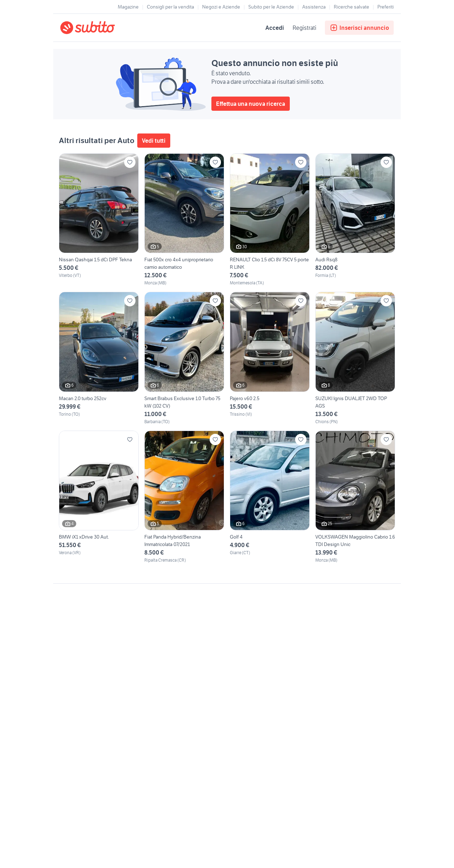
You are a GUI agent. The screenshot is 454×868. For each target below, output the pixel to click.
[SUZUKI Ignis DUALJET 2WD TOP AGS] (355, 358)
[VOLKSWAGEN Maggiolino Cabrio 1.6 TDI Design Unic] (355, 497)
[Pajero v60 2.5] (270, 358)
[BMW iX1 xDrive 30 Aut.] (99, 497)
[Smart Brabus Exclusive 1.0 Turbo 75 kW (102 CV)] (184, 358)
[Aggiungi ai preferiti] (130, 162)
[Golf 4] (270, 497)
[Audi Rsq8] (355, 220)
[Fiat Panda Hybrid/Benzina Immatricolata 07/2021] (184, 497)
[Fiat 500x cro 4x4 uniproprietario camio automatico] (184, 220)
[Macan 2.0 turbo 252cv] (99, 358)
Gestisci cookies (78, 692)
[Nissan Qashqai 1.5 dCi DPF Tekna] (99, 220)
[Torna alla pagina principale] (101, 28)
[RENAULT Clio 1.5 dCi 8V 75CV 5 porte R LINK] (270, 220)
